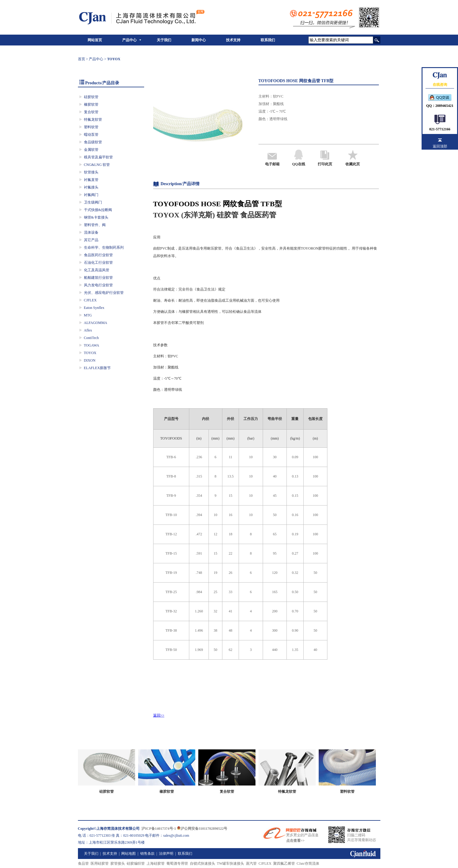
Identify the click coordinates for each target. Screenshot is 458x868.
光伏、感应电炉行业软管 (104, 293)
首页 (82, 59)
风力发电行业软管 (98, 285)
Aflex (88, 330)
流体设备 (91, 232)
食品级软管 (93, 142)
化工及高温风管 (97, 270)
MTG (88, 315)
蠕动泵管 (91, 135)
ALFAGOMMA (96, 323)
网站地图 (128, 854)
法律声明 (166, 854)
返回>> (159, 715)
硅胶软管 (91, 97)
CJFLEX (90, 300)
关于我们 (164, 40)
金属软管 (91, 150)
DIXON (90, 360)
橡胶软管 (91, 104)
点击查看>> (296, 841)
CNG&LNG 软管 (97, 165)
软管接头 (91, 172)
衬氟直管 (91, 180)
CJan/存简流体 (308, 863)
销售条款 (147, 854)
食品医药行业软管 (98, 255)
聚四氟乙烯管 (284, 863)
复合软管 (91, 112)
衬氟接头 (91, 187)
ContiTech (91, 338)
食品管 (83, 863)
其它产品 (91, 240)
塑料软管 (91, 127)
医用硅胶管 (100, 863)
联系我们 (268, 40)
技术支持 (233, 40)
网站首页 (95, 40)
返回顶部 (440, 146)
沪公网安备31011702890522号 (202, 829)
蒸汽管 (251, 863)
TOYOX (90, 353)
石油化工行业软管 (98, 263)
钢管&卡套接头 (96, 217)
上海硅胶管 (156, 863)
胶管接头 (118, 863)
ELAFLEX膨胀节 (97, 368)
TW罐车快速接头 (231, 863)
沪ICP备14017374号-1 (159, 829)
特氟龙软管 (93, 120)
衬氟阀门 (91, 195)
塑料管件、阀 (95, 225)
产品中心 (129, 40)
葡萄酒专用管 (177, 863)
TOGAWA (92, 345)
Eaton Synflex (94, 308)
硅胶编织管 (136, 863)
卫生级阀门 (93, 202)
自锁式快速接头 (203, 863)
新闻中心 (199, 40)
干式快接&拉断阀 (98, 210)
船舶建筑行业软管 (98, 278)
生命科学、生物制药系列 (104, 247)
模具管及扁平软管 (98, 157)
